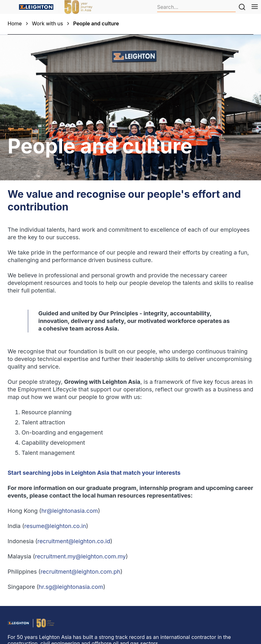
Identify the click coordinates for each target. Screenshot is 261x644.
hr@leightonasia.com (70, 511)
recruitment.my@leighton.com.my (80, 556)
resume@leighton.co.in (55, 526)
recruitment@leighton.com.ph (80, 572)
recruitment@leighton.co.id (74, 541)
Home (15, 23)
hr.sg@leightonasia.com (71, 587)
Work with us (48, 23)
